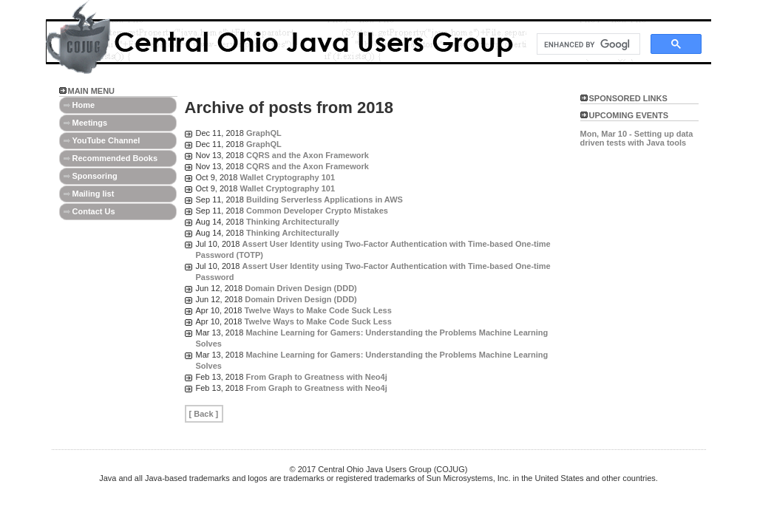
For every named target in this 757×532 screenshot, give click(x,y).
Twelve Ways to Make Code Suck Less (318, 310)
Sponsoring (95, 176)
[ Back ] (204, 414)
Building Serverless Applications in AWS (325, 199)
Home (84, 105)
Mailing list (94, 194)
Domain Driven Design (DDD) (301, 288)
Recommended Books (115, 158)
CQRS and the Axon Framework (308, 155)
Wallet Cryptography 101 (287, 177)
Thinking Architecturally (293, 222)
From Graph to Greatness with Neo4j (316, 377)
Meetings (90, 123)
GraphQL (264, 133)
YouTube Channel (106, 140)
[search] (587, 44)
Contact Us (94, 211)
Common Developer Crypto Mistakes (317, 211)
